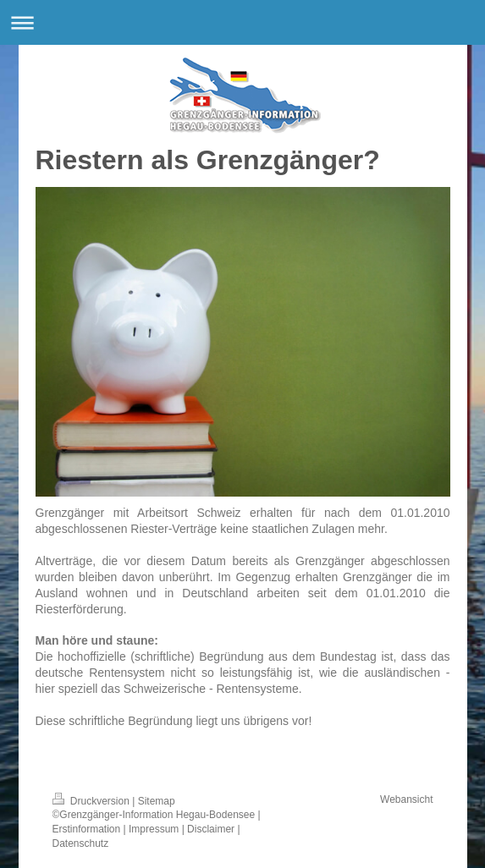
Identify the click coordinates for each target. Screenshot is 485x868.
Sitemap (157, 801)
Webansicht (406, 799)
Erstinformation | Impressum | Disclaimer (144, 829)
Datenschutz (81, 843)
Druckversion (93, 801)
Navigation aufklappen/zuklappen (242, 22)
